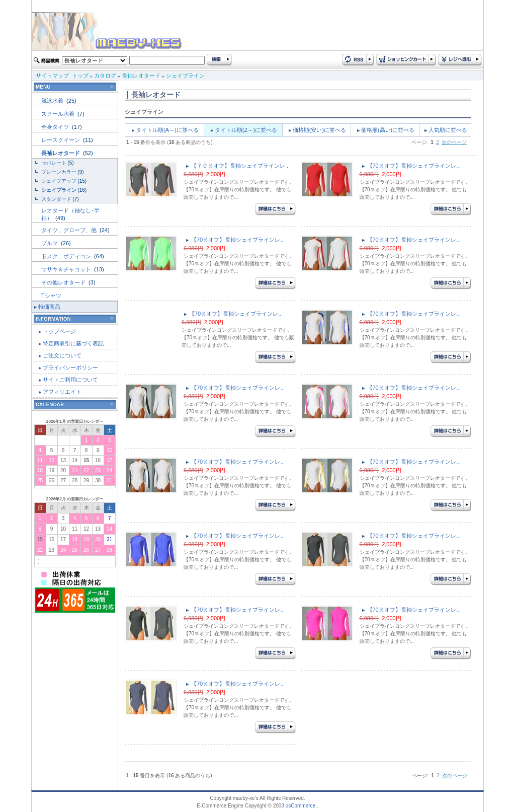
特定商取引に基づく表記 (73, 343)
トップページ (59, 331)
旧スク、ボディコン (67, 256)
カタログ (105, 76)
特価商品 (49, 307)
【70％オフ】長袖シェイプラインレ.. (413, 166)
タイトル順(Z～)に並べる (246, 130)
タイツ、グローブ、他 (70, 230)
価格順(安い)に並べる (319, 130)
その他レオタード (64, 282)
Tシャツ (51, 296)
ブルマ (50, 243)
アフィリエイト (62, 392)
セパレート (54, 163)
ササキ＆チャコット (67, 269)
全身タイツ (56, 127)
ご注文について (62, 355)
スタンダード (56, 199)
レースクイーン (61, 140)
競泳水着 (53, 101)
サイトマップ (52, 76)
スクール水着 (59, 114)
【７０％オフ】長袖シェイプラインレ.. (240, 166)
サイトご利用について (70, 380)
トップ (80, 76)
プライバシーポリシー (70, 367)
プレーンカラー (59, 172)
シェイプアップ (59, 181)
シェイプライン (185, 76)
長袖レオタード (141, 76)
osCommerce (301, 806)
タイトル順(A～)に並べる (167, 130)
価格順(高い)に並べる (388, 130)
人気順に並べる (448, 130)
